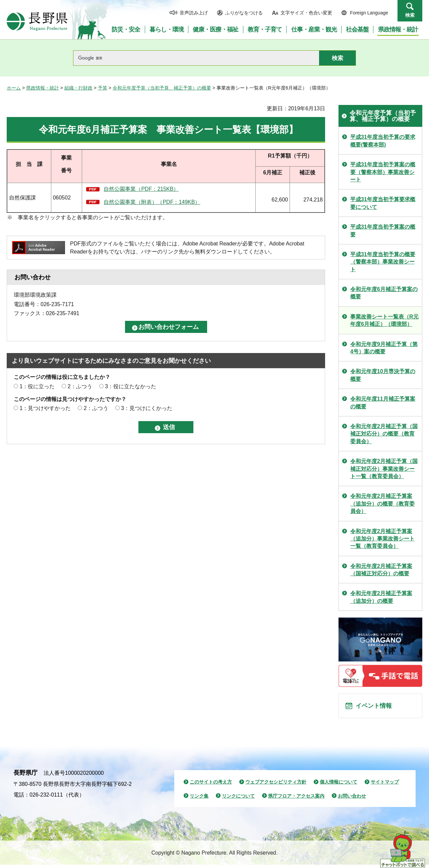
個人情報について (339, 786)
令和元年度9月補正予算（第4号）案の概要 (384, 348)
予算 (103, 88)
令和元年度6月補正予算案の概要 (384, 293)
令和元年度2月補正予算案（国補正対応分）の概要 (381, 570)
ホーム (14, 88)
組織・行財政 (78, 88)
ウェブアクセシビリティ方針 (276, 786)
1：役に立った (37, 386)
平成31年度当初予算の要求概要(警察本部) (383, 141)
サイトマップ (385, 786)
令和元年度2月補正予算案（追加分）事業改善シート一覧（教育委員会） (382, 539)
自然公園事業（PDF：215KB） (141, 189)
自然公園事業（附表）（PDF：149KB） (152, 202)
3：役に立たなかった (131, 386)
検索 (410, 15)
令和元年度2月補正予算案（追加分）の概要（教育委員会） (382, 504)
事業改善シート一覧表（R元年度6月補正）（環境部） (384, 320)
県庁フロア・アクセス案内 (296, 799)
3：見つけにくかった (147, 408)
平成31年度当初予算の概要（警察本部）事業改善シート (383, 262)
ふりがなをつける (244, 13)
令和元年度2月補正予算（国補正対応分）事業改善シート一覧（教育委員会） (384, 469)
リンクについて (238, 799)
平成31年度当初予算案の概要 (383, 230)
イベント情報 (376, 708)
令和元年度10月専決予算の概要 (383, 375)
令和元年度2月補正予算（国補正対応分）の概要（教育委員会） (384, 434)
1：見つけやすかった (45, 408)
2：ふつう (80, 386)
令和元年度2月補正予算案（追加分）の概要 (381, 597)
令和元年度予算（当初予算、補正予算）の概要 (162, 88)
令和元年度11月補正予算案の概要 (383, 402)
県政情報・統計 (43, 88)
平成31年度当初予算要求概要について (383, 203)
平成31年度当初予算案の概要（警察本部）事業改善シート (383, 172)
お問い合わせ (352, 799)
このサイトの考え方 (211, 786)
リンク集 (199, 799)
